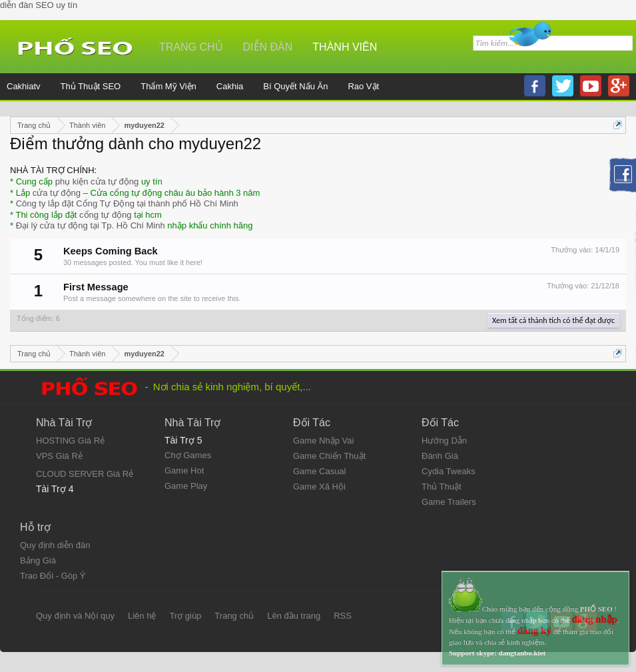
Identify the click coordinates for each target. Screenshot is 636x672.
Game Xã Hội (319, 487)
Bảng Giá (38, 560)
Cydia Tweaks (449, 471)
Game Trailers (449, 502)
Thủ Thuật (442, 487)
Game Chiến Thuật (329, 456)
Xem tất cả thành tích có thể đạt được (553, 320)
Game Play (186, 486)
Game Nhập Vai (323, 441)
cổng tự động (106, 215)
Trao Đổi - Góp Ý (53, 576)
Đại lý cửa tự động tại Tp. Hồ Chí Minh (91, 225)
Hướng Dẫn (444, 441)
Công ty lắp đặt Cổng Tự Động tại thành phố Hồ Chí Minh (127, 203)
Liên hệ (142, 616)
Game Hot (184, 471)
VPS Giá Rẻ (59, 456)
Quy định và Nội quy (75, 616)
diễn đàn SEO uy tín (39, 5)
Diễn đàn (268, 47)
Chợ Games (188, 455)
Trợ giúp (185, 616)
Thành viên (345, 47)
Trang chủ (191, 47)
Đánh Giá (440, 456)
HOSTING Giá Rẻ (70, 441)
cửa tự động (57, 193)
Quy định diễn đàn (55, 545)
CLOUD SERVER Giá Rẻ (85, 474)
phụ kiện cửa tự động (97, 181)
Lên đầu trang (294, 616)
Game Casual (319, 471)
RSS (343, 616)
